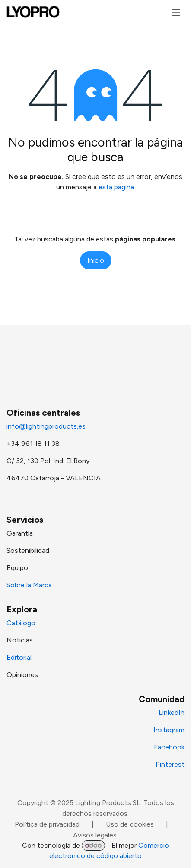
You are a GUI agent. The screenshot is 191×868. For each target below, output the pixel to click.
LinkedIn (172, 713)
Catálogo (21, 623)
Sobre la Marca (29, 585)
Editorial (19, 657)
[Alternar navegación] (176, 12)
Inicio (96, 260)
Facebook (169, 747)
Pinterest (170, 764)
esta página (116, 187)
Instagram (169, 730)
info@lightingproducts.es (46, 426)
